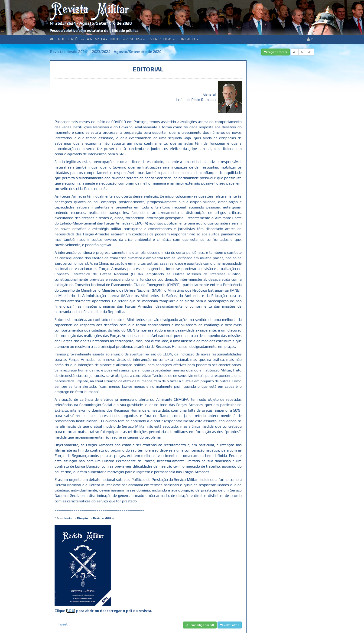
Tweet (62, 624)
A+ (310, 52)
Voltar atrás (230, 625)
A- (295, 52)
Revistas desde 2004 (68, 52)
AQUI (71, 611)
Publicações (71, 39)
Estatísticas (161, 39)
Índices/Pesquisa (128, 39)
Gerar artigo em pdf (200, 625)
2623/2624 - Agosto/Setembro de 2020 (127, 52)
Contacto (188, 39)
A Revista (97, 39)
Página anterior (276, 52)
